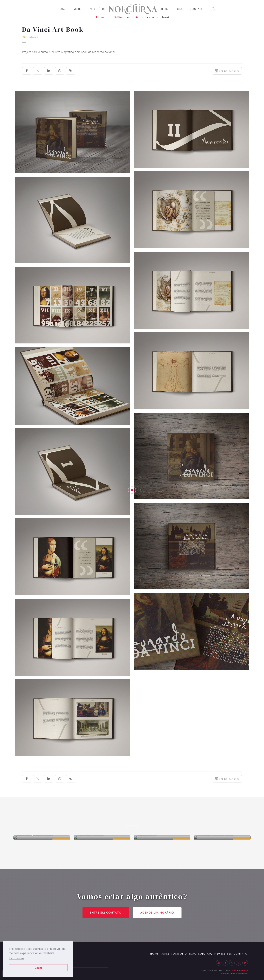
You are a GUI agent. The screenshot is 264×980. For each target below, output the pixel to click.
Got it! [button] (38, 968)
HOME (100, 17)
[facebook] (27, 71)
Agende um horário (157, 913)
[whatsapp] (60, 71)
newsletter (222, 952)
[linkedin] (49, 71)
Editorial (133, 17)
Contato (197, 9)
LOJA (179, 9)
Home (62, 9)
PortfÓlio (98, 9)
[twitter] (38, 71)
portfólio (116, 17)
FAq (208, 952)
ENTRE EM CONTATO (106, 913)
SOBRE (78, 9)
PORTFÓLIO (173, 952)
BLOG (164, 9)
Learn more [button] (16, 958)
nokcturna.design (240, 969)
